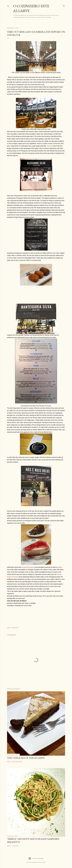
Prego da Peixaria (13, 577)
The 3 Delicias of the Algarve (26, 758)
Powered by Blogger (36, 858)
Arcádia (59, 567)
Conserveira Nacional (28, 567)
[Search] (64, 6)
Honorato (50, 146)
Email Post (15, 628)
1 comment (15, 846)
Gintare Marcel (41, 862)
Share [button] (9, 628)
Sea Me (59, 574)
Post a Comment (17, 762)
